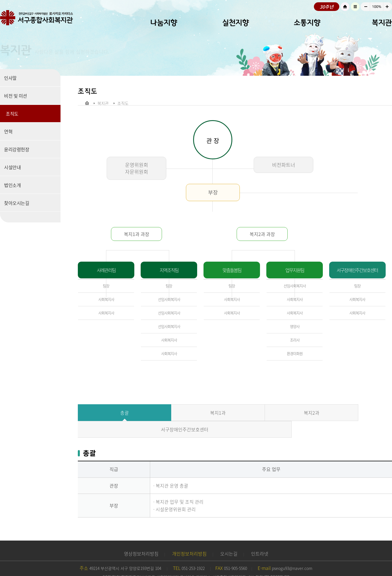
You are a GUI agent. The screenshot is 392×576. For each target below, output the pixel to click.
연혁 (8, 131)
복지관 (382, 23)
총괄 (117, 413)
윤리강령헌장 (17, 149)
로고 (43, 19)
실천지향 (236, 23)
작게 (365, 7)
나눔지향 (164, 23)
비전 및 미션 (16, 96)
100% (377, 7)
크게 (388, 7)
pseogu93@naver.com (292, 552)
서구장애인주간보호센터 (353, 413)
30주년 (327, 7)
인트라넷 (260, 537)
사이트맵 (355, 7)
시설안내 (12, 167)
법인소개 (12, 185)
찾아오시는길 (17, 203)
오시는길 (229, 537)
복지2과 (274, 413)
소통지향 (307, 23)
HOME (345, 7)
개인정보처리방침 (189, 537)
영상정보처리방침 (141, 537)
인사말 (10, 78)
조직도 (12, 114)
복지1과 (195, 413)
